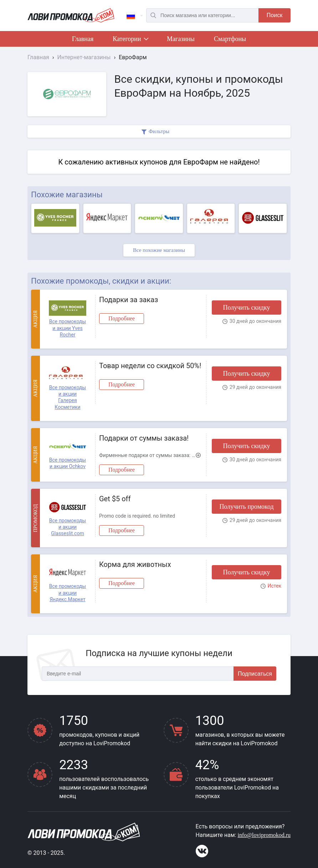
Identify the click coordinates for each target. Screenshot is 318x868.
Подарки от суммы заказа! (144, 438)
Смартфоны (230, 39)
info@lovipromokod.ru (264, 835)
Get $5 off (115, 499)
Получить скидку (246, 308)
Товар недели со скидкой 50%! (150, 366)
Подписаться (255, 674)
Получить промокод (246, 507)
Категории (130, 40)
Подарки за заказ (129, 300)
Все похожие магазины (159, 250)
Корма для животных (135, 564)
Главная (83, 39)
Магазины (181, 39)
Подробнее (122, 318)
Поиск (275, 15)
